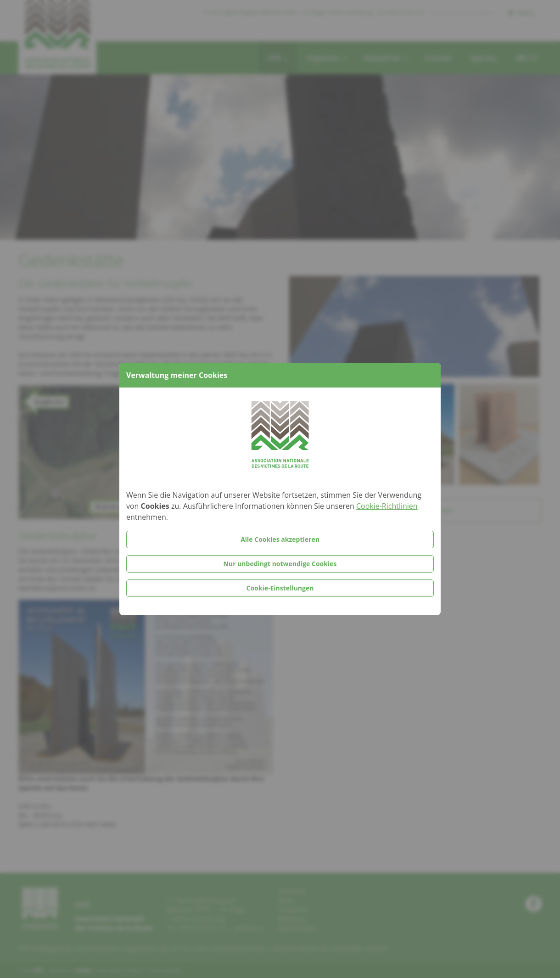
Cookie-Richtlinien (387, 506)
